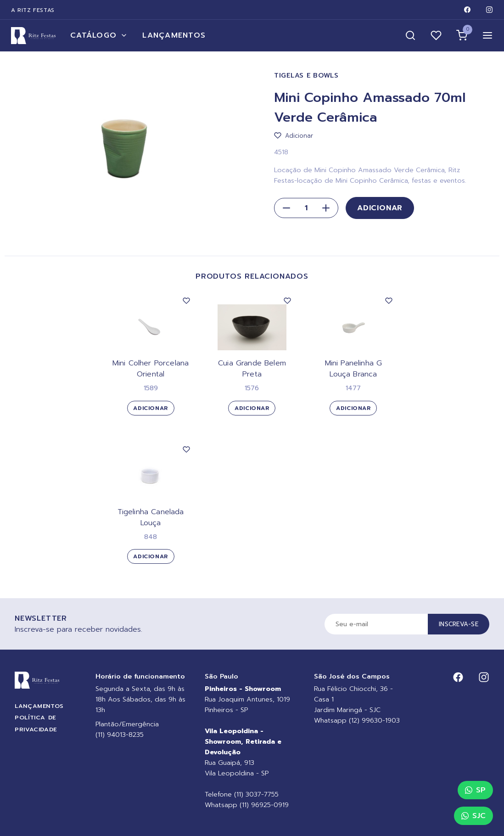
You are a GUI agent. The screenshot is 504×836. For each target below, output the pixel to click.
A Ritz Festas (33, 10)
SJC (473, 816)
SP (475, 790)
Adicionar (380, 208)
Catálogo (99, 35)
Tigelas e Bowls (306, 76)
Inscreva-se (459, 624)
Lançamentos (174, 35)
